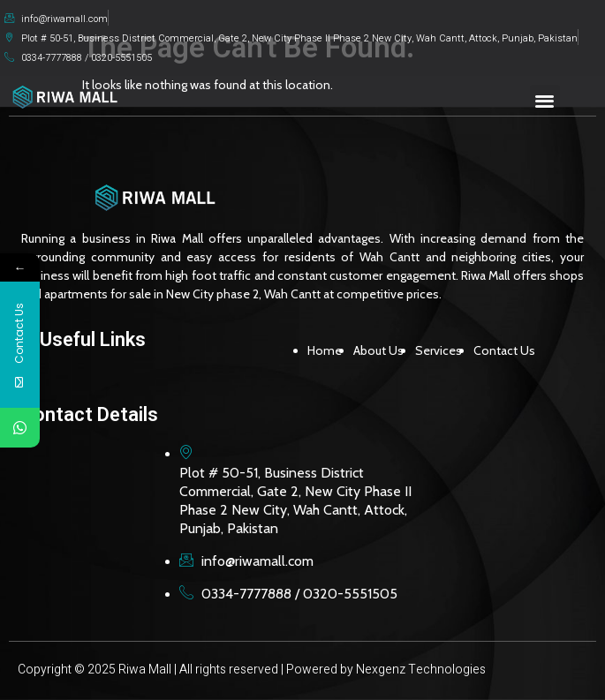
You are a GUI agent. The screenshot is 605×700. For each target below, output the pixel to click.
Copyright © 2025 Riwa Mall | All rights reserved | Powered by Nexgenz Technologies (252, 670)
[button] (545, 100)
